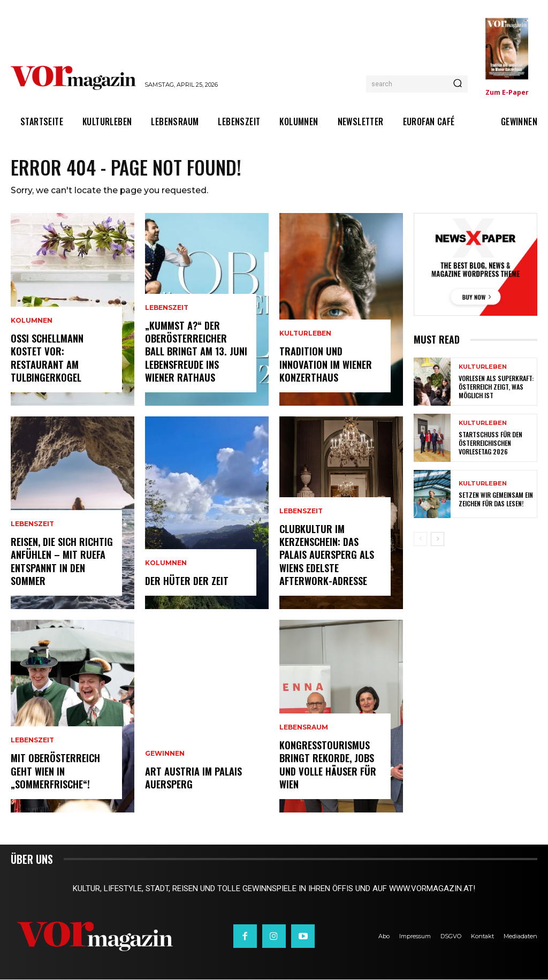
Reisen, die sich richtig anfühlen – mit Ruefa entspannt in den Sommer (62, 563)
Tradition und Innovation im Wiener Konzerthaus (325, 366)
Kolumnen (32, 323)
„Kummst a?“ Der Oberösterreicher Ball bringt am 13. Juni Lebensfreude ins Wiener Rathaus (195, 353)
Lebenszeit (32, 527)
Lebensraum (304, 730)
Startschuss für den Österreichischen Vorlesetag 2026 (490, 444)
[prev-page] (420, 540)
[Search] (458, 84)
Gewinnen (165, 755)
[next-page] (437, 540)
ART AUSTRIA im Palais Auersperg (193, 778)
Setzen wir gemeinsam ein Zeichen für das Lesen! (495, 500)
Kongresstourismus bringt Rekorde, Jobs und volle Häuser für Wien (328, 766)
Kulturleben (305, 336)
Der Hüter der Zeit (186, 582)
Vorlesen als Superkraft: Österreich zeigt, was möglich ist (496, 388)
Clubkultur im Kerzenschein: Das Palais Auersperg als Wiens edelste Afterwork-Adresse (327, 557)
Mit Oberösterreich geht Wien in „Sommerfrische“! (55, 773)
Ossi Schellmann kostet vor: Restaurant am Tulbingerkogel (47, 359)
